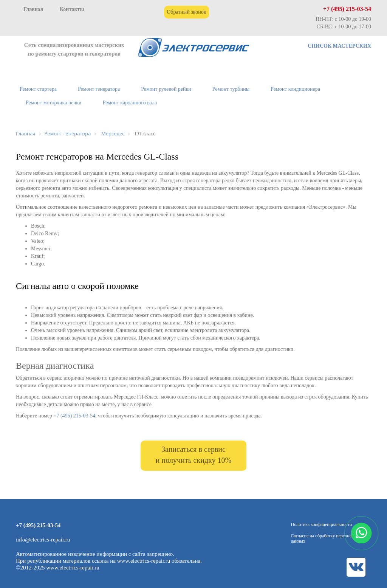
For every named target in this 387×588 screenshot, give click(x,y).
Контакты (72, 9)
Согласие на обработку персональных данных (327, 538)
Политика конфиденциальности (322, 524)
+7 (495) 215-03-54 (347, 9)
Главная (33, 9)
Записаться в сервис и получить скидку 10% (193, 455)
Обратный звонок (186, 12)
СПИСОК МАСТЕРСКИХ (339, 46)
